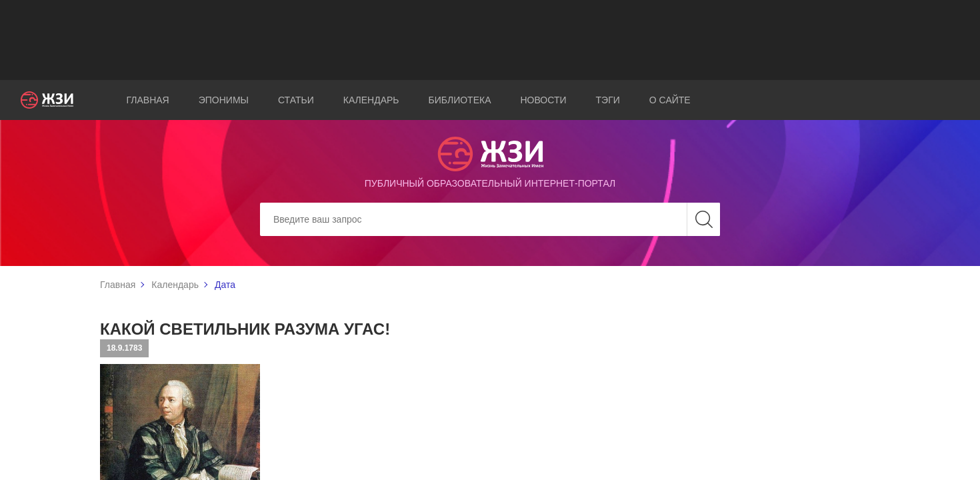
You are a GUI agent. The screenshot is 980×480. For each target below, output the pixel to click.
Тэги (608, 100)
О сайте (670, 100)
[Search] (490, 219)
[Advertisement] (490, 40)
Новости (544, 100)
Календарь (371, 100)
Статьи (296, 100)
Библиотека (460, 100)
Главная (148, 100)
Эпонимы (224, 100)
